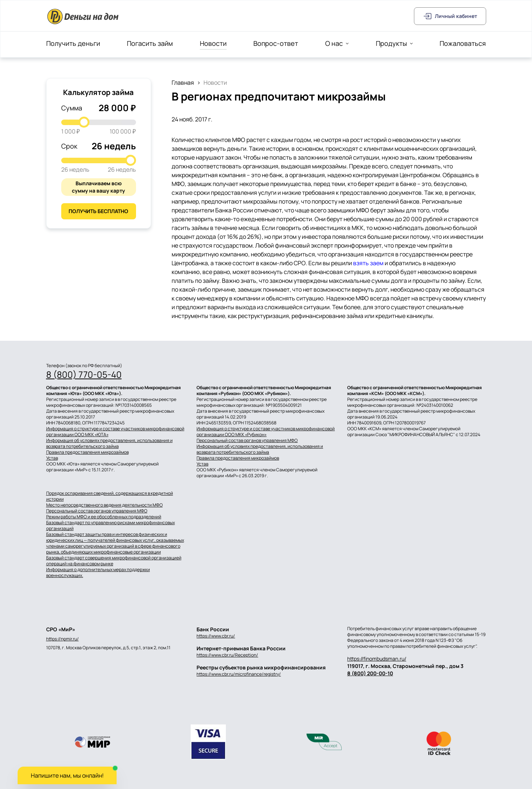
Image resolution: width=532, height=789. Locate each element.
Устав (52, 458)
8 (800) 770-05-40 (84, 375)
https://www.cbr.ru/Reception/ (227, 655)
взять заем (368, 263)
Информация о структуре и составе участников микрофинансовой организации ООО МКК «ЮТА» (115, 432)
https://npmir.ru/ (63, 639)
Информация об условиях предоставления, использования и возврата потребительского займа (109, 443)
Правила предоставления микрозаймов (87, 452)
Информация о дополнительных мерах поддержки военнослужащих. (98, 573)
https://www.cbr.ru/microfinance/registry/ (239, 674)
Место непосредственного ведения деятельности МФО (104, 505)
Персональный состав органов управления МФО (247, 441)
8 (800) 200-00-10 (370, 673)
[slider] (84, 122)
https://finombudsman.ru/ (377, 659)
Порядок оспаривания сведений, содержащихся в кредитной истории (110, 496)
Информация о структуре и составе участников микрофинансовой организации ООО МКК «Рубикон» (266, 432)
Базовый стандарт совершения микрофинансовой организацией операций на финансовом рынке (114, 561)
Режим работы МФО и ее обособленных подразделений (104, 517)
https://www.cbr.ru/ (216, 636)
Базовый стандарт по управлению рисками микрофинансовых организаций (111, 526)
